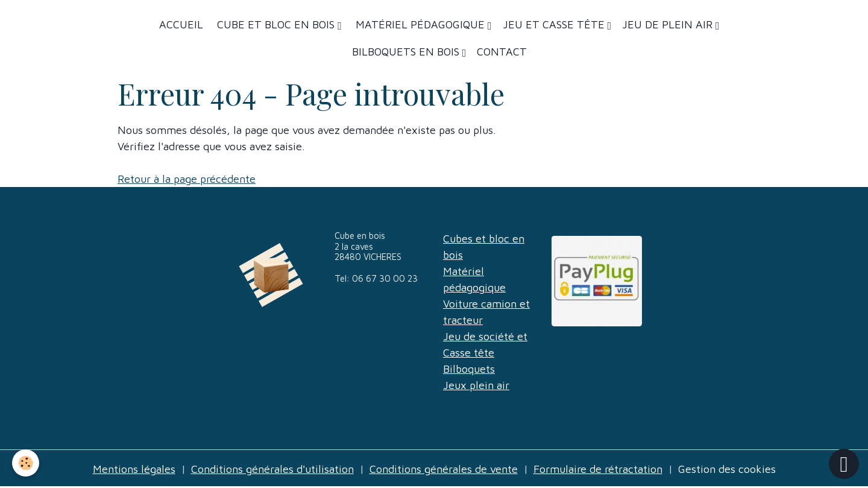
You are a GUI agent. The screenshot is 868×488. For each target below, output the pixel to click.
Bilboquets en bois (407, 52)
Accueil (181, 24)
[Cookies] (26, 463)
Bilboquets (469, 369)
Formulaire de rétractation (598, 469)
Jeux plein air (476, 385)
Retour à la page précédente (187, 179)
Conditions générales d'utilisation (272, 469)
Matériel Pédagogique (420, 24)
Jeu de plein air (669, 24)
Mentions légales (134, 469)
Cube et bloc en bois (276, 24)
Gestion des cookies (727, 469)
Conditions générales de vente (444, 469)
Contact (502, 52)
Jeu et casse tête (555, 24)
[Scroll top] (844, 464)
